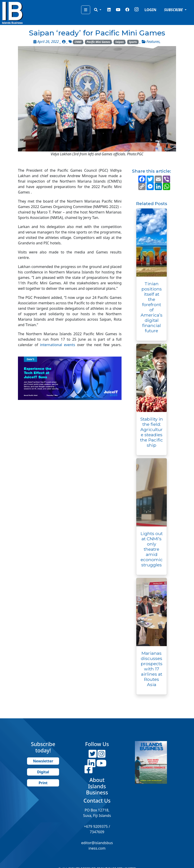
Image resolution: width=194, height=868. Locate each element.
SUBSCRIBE (174, 10)
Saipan (120, 42)
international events (57, 345)
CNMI (78, 42)
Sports (133, 42)
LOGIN (150, 10)
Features (153, 42)
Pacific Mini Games (98, 42)
